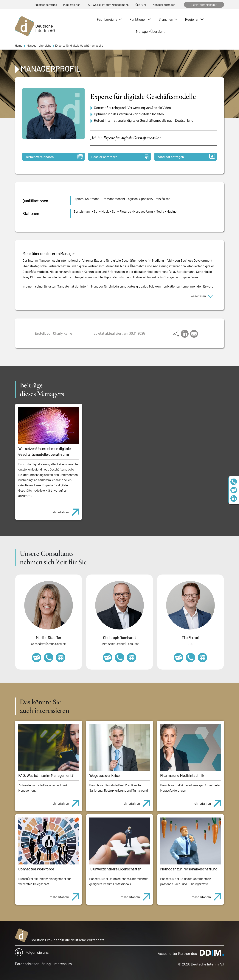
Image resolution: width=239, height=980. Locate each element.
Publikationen (72, 5)
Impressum (63, 964)
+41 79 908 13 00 (49, 658)
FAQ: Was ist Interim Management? (108, 5)
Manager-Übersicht (150, 31)
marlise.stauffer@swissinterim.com (37, 658)
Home (19, 45)
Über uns (141, 5)
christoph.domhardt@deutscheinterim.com (108, 658)
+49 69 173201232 (119, 658)
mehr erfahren (66, 510)
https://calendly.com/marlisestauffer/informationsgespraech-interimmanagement (60, 658)
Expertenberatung (45, 5)
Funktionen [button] (138, 19)
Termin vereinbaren (54, 157)
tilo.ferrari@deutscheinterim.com (179, 658)
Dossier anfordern (120, 157)
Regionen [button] (192, 19)
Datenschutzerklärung (33, 964)
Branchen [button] (166, 19)
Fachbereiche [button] (107, 19)
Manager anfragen (164, 5)
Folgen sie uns (32, 952)
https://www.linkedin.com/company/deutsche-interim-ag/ (234, 498)
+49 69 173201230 (234, 482)
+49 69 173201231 (190, 658)
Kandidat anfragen (186, 157)
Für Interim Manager (204, 5)
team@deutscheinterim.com (234, 490)
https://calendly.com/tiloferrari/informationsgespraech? (202, 658)
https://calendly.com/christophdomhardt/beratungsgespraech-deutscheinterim (131, 658)
